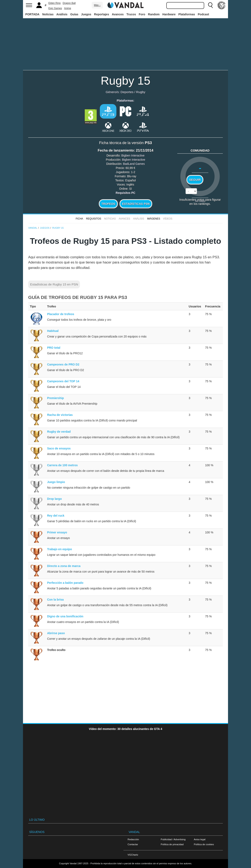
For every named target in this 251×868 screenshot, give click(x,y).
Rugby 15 (125, 81)
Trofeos (108, 204)
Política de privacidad (172, 844)
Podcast (203, 14)
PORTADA (32, 14)
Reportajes (101, 14)
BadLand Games (134, 164)
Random (154, 14)
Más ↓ (97, 5)
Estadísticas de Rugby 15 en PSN (54, 284)
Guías (74, 14)
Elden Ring (55, 3)
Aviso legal (200, 839)
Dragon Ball (69, 3)
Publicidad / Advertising (173, 839)
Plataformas (187, 14)
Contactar (133, 844)
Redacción (133, 839)
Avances (118, 14)
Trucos (131, 14)
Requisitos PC (126, 193)
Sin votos (200, 201)
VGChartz (133, 855)
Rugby (141, 92)
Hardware (169, 14)
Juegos (86, 14)
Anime (68, 8)
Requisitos (94, 219)
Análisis (62, 14)
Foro (142, 14)
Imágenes (154, 219)
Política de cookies (204, 844)
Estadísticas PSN (136, 204)
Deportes (127, 92)
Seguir (195, 180)
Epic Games (55, 8)
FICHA (79, 219)
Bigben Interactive (133, 155)
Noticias (48, 14)
